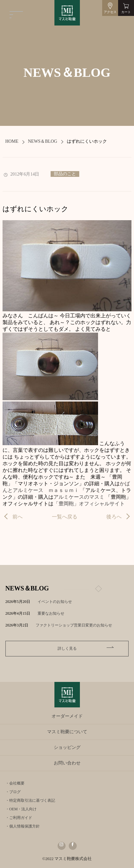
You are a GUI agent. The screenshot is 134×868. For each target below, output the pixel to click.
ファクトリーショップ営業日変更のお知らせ (74, 625)
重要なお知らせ (51, 613)
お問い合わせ (67, 763)
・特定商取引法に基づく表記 (30, 800)
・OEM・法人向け (21, 809)
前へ (18, 517)
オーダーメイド (67, 716)
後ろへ (114, 517)
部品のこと (65, 174)
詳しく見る (67, 648)
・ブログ (13, 792)
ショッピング (67, 747)
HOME (12, 141)
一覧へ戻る (65, 517)
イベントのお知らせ (55, 602)
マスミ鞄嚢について (67, 732)
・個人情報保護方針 (23, 826)
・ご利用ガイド (19, 818)
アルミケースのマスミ (79, 497)
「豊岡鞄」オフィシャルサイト (89, 504)
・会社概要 (15, 783)
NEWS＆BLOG (43, 141)
